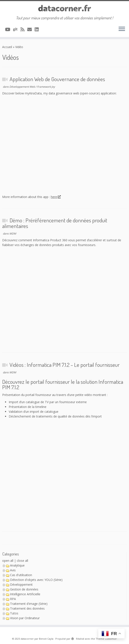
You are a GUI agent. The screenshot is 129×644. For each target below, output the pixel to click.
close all (22, 561)
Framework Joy (46, 87)
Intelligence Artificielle (25, 594)
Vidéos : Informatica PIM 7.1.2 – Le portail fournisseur (65, 365)
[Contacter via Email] (31, 29)
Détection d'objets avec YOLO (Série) (36, 580)
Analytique (17, 565)
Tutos (14, 613)
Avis (13, 570)
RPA (13, 599)
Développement (21, 584)
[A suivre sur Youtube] (9, 29)
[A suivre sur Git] (17, 29)
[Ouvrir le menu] (122, 29)
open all (8, 561)
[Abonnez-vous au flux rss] (24, 29)
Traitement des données (27, 608)
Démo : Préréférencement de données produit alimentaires (55, 223)
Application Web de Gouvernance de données (57, 79)
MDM (13, 234)
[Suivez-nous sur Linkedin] (38, 29)
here (56, 197)
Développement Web (22, 87)
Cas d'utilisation (21, 575)
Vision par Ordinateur (25, 618)
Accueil (7, 47)
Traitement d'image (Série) (29, 604)
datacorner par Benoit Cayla (37, 639)
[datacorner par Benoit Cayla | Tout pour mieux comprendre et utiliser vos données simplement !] (64, 8)
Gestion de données (24, 589)
